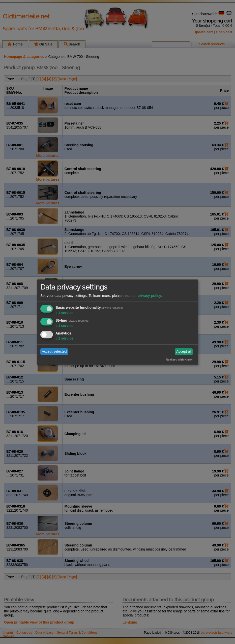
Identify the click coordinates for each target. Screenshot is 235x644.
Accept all (184, 352)
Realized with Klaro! (179, 360)
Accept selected (54, 352)
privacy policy (149, 296)
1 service (64, 313)
